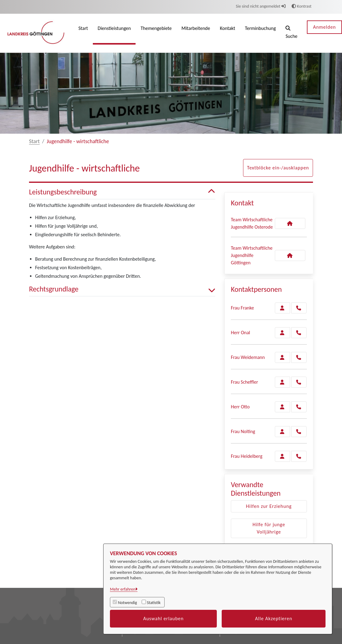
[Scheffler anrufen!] (299, 382)
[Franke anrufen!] (299, 308)
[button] (291, 33)
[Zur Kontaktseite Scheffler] (282, 382)
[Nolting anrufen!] (299, 432)
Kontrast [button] (302, 6)
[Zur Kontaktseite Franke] (282, 308)
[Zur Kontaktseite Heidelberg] (282, 456)
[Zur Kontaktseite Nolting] (282, 432)
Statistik (154, 603)
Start (34, 141)
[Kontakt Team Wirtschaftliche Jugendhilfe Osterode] (290, 223)
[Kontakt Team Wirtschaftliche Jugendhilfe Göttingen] (290, 255)
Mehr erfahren (123, 589)
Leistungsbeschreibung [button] (122, 192)
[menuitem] (83, 33)
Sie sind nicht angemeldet (261, 6)
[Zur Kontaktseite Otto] (282, 407)
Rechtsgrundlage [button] (122, 289)
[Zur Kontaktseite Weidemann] (282, 357)
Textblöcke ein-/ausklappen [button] (278, 168)
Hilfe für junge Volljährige (269, 528)
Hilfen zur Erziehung (269, 506)
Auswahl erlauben (164, 619)
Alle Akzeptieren (274, 619)
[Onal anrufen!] (299, 333)
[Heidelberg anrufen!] (299, 456)
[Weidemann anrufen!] (299, 357)
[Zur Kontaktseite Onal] (282, 333)
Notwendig (127, 603)
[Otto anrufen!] (299, 407)
